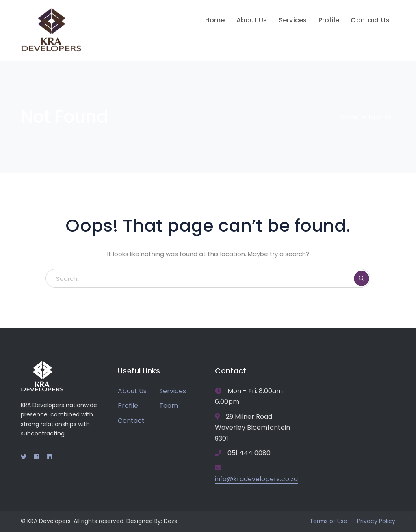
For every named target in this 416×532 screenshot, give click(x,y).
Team (169, 406)
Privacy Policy (376, 521)
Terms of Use (328, 521)
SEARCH (362, 278)
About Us (132, 391)
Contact (131, 421)
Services (173, 391)
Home (348, 117)
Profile (128, 406)
